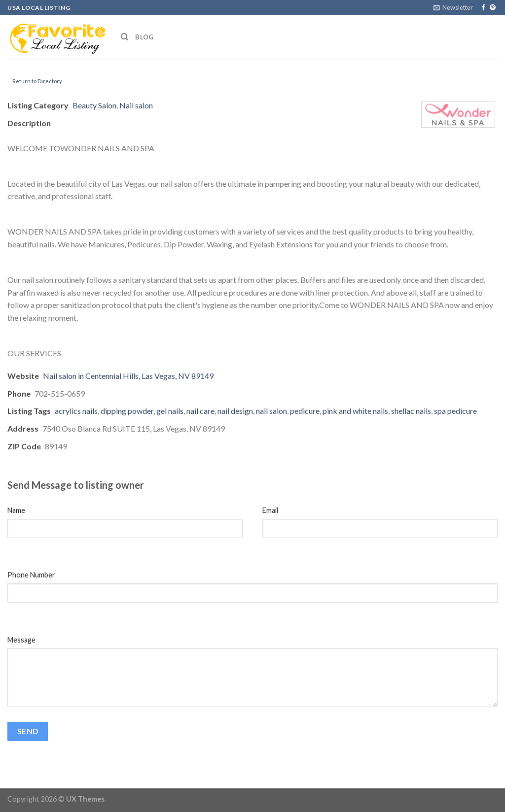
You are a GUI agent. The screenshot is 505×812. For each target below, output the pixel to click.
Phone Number (31, 575)
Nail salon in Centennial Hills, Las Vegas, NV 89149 (128, 376)
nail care (200, 411)
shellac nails (411, 411)
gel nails (170, 411)
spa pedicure (455, 411)
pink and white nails (355, 411)
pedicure (305, 411)
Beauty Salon (94, 105)
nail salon (271, 411)
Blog (144, 37)
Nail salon (136, 105)
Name (16, 510)
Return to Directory (37, 81)
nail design (235, 411)
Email (270, 510)
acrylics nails (76, 411)
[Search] (125, 37)
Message (21, 640)
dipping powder (127, 411)
